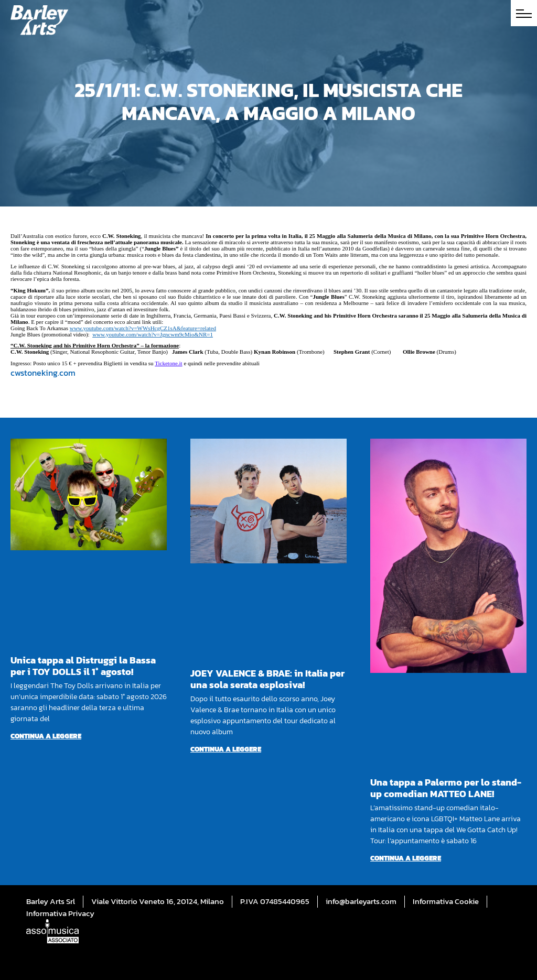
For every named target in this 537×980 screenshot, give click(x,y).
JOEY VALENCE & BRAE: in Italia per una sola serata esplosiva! (267, 679)
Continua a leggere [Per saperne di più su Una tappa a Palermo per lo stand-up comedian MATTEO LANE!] (406, 858)
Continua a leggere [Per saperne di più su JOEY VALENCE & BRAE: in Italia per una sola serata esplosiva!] (226, 749)
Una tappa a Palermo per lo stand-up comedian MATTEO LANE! (446, 788)
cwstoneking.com (43, 373)
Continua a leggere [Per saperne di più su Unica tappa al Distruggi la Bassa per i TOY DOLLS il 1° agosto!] (46, 736)
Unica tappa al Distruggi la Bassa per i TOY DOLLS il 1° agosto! (83, 666)
